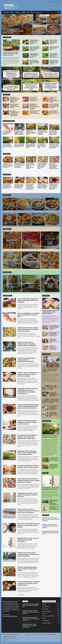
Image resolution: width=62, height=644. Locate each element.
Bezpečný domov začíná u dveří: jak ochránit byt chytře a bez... (51, 488)
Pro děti (32, 13)
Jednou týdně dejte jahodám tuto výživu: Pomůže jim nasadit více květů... (54, 62)
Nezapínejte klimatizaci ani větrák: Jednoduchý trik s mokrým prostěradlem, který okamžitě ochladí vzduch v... (28, 391)
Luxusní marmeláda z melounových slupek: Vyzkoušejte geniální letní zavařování (19, 186)
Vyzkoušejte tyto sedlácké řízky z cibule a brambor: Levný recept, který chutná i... (54, 22)
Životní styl (38, 13)
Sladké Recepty (46, 607)
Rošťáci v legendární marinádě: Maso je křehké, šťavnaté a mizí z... (54, 113)
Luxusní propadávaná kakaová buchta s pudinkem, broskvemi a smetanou (15, 106)
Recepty (12, 13)
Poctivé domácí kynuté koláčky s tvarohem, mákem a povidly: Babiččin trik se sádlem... (42, 166)
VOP (36, 634)
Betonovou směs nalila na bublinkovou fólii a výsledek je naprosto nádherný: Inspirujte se (19, 133)
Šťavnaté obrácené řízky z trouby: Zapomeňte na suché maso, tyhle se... (34, 99)
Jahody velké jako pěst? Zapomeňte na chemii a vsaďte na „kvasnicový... (54, 466)
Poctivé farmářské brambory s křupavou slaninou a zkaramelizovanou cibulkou (27, 360)
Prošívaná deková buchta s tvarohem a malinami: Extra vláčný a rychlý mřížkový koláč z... (29, 583)
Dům (28, 13)
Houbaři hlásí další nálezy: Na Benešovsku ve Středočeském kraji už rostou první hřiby (11, 74)
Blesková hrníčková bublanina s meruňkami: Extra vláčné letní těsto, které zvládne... (54, 100)
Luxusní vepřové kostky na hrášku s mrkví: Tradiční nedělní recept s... (35, 113)
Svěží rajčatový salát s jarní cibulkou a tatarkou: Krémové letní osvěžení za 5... (54, 33)
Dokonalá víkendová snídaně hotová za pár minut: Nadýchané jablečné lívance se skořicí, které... (54, 187)
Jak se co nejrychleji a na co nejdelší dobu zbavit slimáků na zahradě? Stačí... (28, 315)
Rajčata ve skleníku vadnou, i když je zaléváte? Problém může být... (54, 42)
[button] (58, 13)
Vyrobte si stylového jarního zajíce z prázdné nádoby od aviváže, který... (54, 408)
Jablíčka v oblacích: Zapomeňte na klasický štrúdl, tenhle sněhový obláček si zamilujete (42, 186)
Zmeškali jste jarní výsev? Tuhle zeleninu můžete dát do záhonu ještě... (34, 62)
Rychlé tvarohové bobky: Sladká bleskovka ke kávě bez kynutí (54, 341)
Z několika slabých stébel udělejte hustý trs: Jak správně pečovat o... (34, 55)
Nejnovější (6, 13)
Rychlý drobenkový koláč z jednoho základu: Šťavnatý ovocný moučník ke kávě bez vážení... (30, 187)
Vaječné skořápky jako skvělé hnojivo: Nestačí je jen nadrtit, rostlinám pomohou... (11, 54)
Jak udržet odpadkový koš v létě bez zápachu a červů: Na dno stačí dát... (28, 466)
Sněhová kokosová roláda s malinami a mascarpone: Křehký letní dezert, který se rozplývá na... (29, 511)
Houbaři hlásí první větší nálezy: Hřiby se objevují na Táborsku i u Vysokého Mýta (31, 75)
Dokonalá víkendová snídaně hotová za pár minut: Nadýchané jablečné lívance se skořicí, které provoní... (28, 406)
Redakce (28, 634)
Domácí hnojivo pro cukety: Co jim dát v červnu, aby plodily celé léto (8, 146)
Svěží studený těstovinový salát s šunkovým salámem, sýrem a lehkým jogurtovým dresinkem (54, 166)
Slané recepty (45, 609)
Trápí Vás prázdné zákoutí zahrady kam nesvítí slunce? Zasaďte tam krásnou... (54, 55)
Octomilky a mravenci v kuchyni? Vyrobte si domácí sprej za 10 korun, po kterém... (51, 526)
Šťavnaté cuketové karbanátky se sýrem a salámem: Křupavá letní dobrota (27, 569)
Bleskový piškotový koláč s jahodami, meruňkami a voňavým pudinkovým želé (13, 31)
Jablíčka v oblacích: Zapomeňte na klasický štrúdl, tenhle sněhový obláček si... (51, 312)
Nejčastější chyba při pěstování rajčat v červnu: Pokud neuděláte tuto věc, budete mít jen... (27, 453)
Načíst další (21, 595)
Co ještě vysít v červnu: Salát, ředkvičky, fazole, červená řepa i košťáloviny (42, 133)
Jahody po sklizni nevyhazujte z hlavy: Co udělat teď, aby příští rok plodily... (31, 133)
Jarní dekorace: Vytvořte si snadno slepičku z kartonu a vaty (54, 414)
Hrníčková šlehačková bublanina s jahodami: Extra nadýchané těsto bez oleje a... (54, 106)
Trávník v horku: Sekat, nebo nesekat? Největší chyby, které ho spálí (19, 145)
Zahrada (23, 13)
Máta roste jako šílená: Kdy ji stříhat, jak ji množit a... (54, 48)
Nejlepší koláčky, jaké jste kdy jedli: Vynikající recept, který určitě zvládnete (54, 327)
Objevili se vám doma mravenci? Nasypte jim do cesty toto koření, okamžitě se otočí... (27, 422)
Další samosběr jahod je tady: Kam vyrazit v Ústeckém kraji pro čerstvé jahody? (31, 87)
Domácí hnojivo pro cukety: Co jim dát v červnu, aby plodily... (50, 436)
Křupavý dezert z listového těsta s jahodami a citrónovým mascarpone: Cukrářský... (35, 106)
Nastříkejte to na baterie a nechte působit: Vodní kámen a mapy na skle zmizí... (27, 495)
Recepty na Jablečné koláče (48, 616)
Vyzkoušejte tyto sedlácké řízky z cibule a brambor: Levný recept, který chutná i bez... (51, 519)
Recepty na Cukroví (46, 623)
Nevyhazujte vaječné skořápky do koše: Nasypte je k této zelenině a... (34, 42)
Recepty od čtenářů (47, 611)
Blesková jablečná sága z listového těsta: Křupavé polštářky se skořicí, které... (54, 334)
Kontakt (40, 634)
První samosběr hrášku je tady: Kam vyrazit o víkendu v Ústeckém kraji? (11, 88)
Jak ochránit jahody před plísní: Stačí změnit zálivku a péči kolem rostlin (31, 146)
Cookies (44, 634)
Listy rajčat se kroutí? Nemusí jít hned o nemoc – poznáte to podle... (42, 146)
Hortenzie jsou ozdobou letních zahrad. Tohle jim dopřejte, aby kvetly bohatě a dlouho (54, 146)
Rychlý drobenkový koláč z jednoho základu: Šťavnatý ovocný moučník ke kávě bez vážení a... (28, 329)
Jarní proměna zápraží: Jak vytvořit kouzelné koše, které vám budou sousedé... (54, 401)
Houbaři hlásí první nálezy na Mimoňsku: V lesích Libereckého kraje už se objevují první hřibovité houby (51, 86)
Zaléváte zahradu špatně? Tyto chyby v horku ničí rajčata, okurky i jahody (54, 133)
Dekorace (18, 13)
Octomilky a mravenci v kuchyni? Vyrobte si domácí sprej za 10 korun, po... (39, 22)
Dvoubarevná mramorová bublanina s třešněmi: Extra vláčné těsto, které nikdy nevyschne (15, 113)
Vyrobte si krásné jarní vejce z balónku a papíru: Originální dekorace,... (50, 370)
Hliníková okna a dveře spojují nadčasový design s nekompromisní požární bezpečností (28, 554)
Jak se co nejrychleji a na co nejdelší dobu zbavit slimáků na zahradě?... (7, 133)
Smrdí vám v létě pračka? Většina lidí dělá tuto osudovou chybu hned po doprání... (28, 525)
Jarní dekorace (46, 621)
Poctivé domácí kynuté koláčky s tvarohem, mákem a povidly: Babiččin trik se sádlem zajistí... (27, 437)
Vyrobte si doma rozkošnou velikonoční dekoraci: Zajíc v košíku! (54, 387)
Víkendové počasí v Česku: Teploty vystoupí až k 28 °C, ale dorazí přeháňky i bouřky (51, 75)
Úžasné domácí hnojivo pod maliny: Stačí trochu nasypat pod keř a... (54, 460)
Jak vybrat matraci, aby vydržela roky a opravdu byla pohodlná (54, 508)
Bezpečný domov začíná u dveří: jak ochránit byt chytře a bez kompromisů (28, 540)
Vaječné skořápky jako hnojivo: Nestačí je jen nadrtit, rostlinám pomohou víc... (34, 49)
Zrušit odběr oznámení (52, 634)
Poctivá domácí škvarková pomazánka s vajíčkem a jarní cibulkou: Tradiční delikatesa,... (15, 100)
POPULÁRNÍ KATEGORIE (49, 601)
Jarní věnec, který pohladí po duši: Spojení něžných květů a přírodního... (54, 394)
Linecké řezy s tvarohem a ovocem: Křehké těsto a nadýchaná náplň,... (54, 348)
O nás (32, 634)
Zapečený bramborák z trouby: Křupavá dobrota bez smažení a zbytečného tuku (40, 33)
